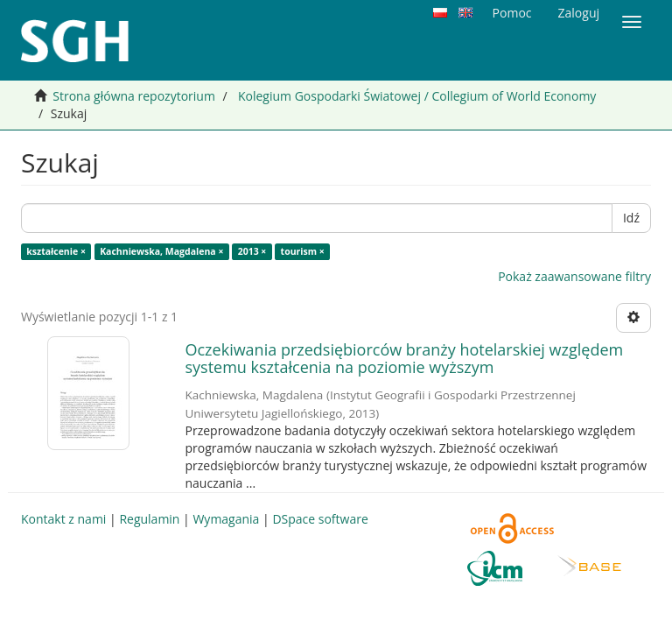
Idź (631, 218)
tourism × (303, 251)
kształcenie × (56, 251)
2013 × (252, 251)
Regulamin (149, 519)
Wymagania (226, 519)
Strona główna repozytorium (134, 96)
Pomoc (512, 13)
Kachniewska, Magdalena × (161, 251)
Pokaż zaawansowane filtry (574, 276)
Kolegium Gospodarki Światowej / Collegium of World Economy (417, 96)
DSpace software (320, 519)
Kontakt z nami (63, 519)
